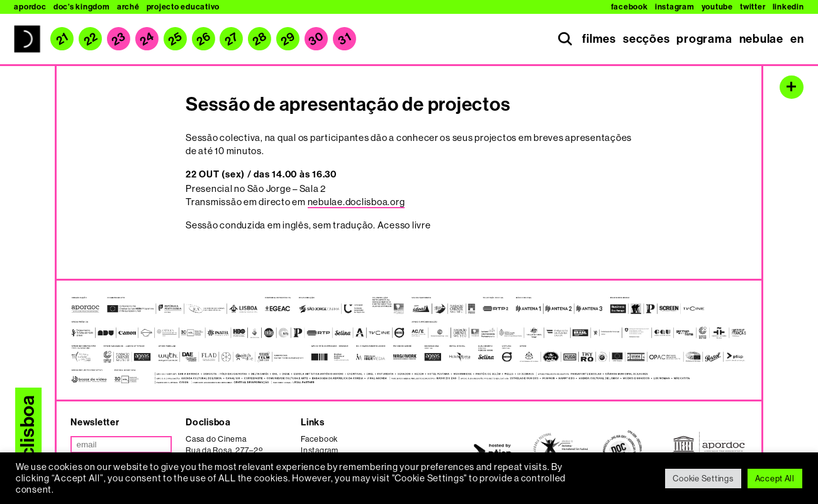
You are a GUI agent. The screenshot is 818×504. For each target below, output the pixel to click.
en (797, 39)
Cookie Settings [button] (703, 479)
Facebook (630, 7)
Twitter (753, 7)
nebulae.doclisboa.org (356, 202)
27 (232, 39)
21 (62, 39)
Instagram (675, 7)
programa (704, 39)
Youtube (717, 7)
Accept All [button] (775, 479)
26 (203, 39)
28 (260, 39)
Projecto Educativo (183, 7)
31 (344, 39)
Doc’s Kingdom (82, 7)
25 (175, 39)
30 (316, 39)
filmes (599, 39)
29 (288, 39)
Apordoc (30, 7)
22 (91, 39)
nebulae (761, 39)
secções (646, 39)
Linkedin (788, 7)
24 (147, 39)
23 (118, 39)
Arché (128, 7)
